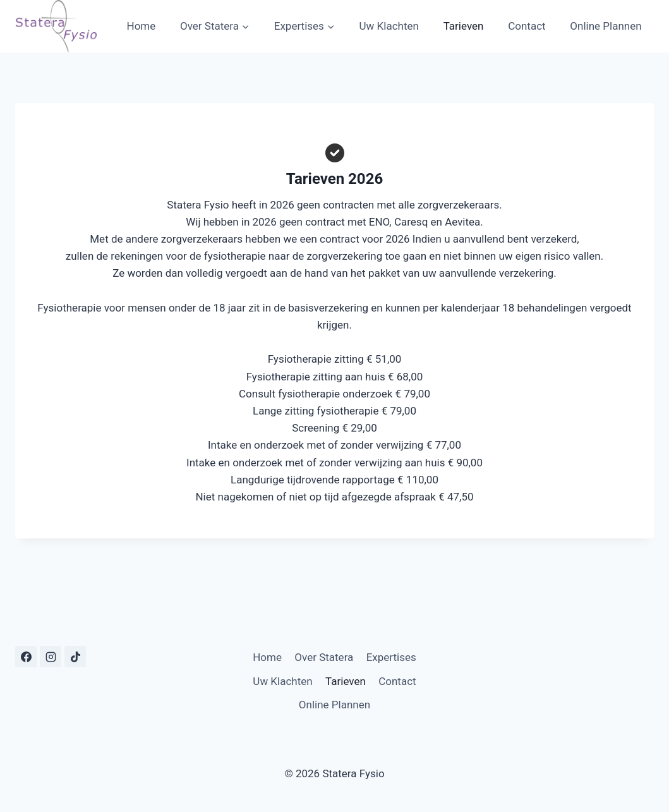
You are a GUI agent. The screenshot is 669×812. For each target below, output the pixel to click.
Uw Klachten (389, 26)
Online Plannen (606, 26)
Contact (527, 26)
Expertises (391, 657)
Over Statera (324, 657)
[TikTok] (75, 657)
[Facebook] (26, 657)
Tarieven (464, 26)
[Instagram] (51, 657)
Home (142, 26)
